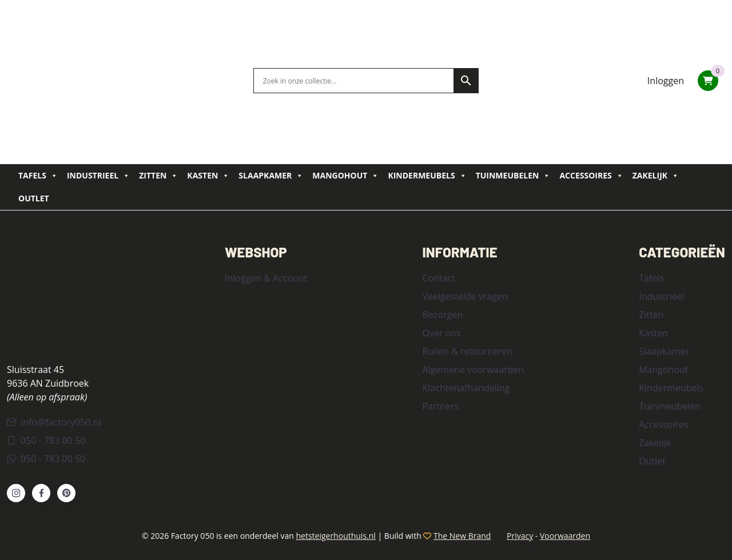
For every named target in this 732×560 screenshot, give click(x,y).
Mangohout (345, 176)
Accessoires (591, 176)
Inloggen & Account (266, 278)
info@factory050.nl (54, 422)
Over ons (441, 333)
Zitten (158, 176)
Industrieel (98, 176)
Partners (440, 406)
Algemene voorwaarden (473, 370)
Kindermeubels (427, 176)
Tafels (38, 176)
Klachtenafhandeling (466, 388)
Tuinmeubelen (513, 176)
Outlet (34, 198)
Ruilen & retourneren (467, 351)
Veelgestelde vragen (465, 296)
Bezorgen (442, 315)
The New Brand (462, 536)
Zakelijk (656, 176)
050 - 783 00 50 (46, 440)
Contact (438, 278)
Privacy (520, 536)
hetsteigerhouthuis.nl (335, 536)
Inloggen (666, 81)
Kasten (208, 176)
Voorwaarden (565, 536)
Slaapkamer (271, 176)
